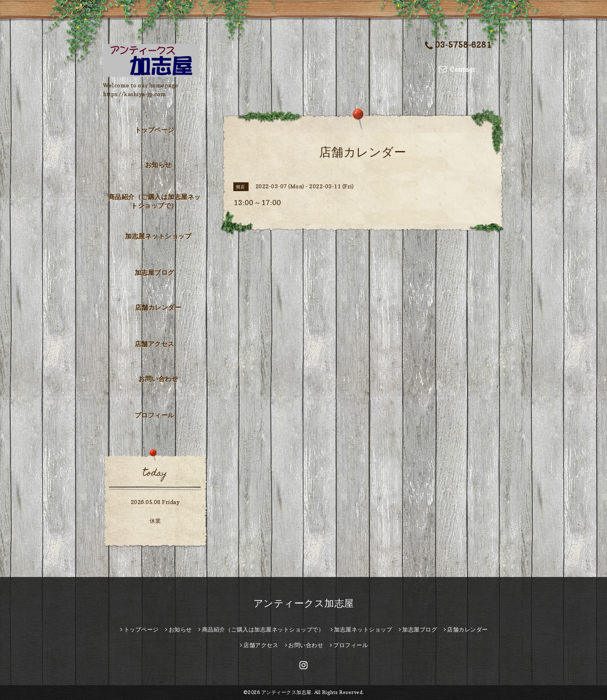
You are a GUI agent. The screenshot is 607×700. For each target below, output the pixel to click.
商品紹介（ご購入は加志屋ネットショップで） (155, 201)
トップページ (155, 130)
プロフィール (155, 415)
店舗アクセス (155, 344)
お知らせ (158, 165)
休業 (155, 521)
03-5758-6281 (458, 45)
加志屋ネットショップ (158, 236)
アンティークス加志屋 (304, 603)
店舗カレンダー (158, 307)
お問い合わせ (158, 379)
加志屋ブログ (155, 272)
